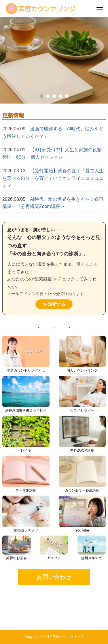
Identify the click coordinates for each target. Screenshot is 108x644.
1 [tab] (41, 96)
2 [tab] (48, 96)
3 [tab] (54, 96)
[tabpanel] (54, 60)
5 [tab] (67, 96)
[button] (54, 577)
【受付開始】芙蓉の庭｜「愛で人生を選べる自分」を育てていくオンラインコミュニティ (53, 178)
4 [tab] (60, 96)
